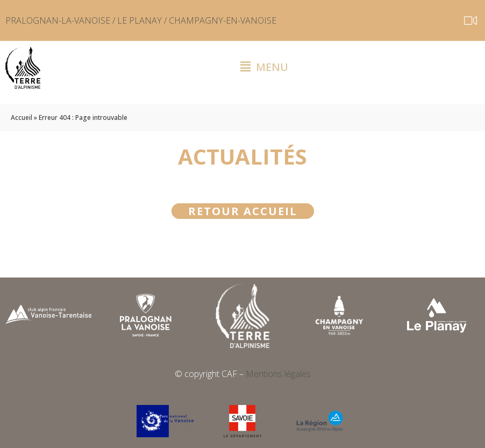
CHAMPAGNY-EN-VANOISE (223, 20)
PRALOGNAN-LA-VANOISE (58, 20)
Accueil (22, 118)
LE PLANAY (140, 20)
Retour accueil (243, 211)
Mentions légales (278, 374)
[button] (265, 67)
